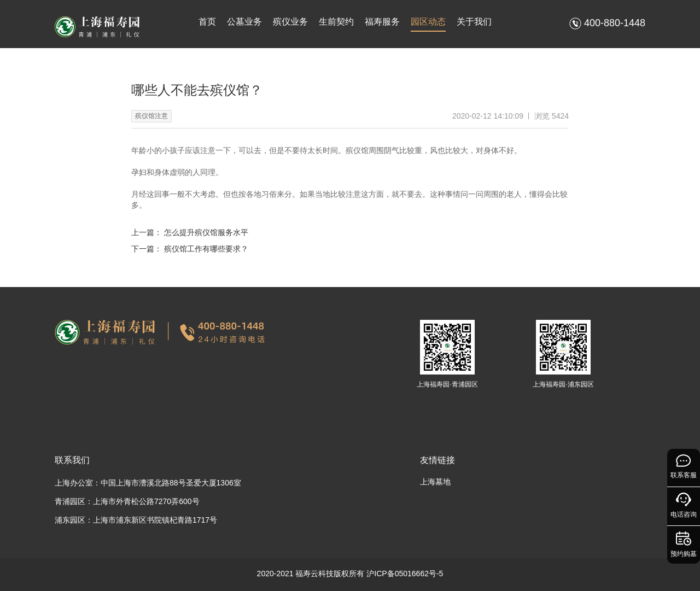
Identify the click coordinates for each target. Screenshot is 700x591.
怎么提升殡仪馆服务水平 (206, 232)
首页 (207, 22)
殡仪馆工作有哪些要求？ (206, 249)
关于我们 (474, 22)
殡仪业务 (290, 22)
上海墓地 (435, 482)
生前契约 (336, 22)
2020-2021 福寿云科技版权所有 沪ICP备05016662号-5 (350, 574)
